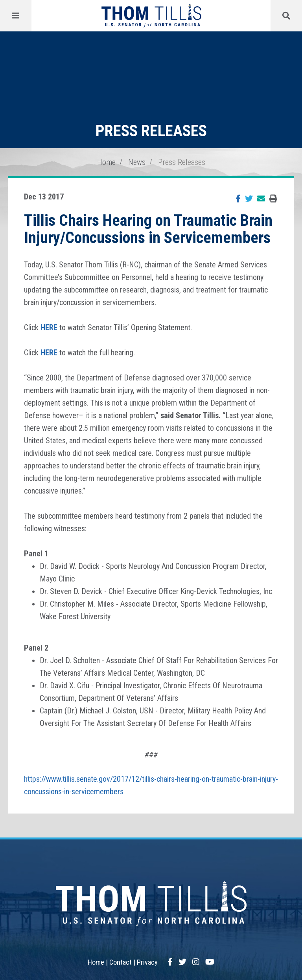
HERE (49, 327)
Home (106, 162)
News (137, 162)
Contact (121, 962)
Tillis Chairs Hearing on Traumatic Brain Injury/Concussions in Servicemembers (148, 229)
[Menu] (16, 16)
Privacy (147, 962)
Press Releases (182, 162)
